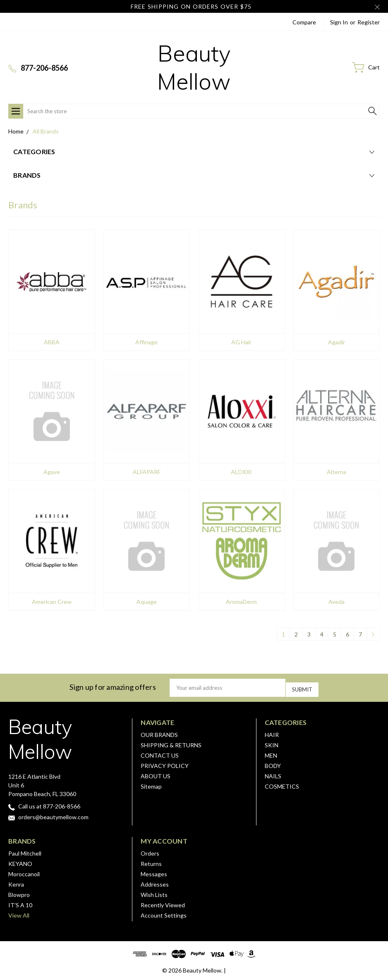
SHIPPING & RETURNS (171, 742)
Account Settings (164, 912)
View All (19, 912)
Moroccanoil (24, 871)
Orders (150, 850)
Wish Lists (154, 892)
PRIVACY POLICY (165, 763)
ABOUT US (156, 773)
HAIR (272, 732)
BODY (273, 763)
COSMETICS (282, 783)
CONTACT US (160, 752)
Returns (151, 861)
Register (369, 22)
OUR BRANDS (159, 732)
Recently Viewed (163, 902)
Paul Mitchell (25, 850)
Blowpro (19, 892)
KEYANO (20, 861)
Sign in (339, 22)
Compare (304, 22)
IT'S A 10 (20, 902)
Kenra (16, 881)
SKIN (272, 742)
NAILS (273, 773)
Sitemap (151, 783)
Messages (154, 871)
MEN (271, 752)
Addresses (155, 881)
